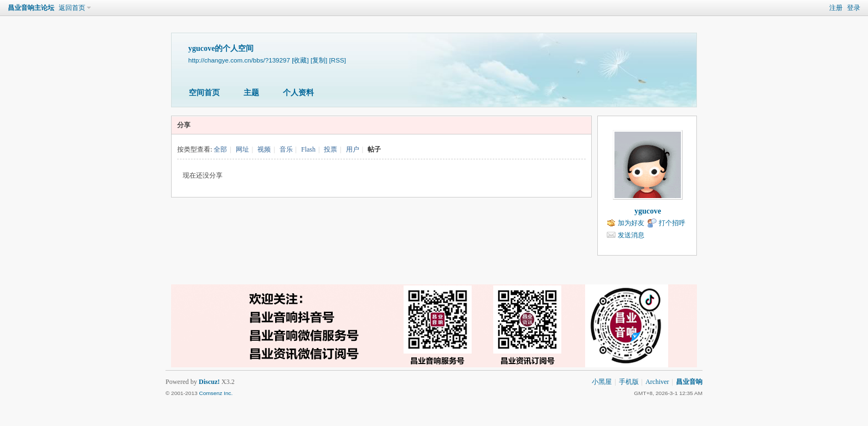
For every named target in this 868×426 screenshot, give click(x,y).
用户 (353, 149)
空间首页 (204, 93)
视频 (264, 149)
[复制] (319, 60)
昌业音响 (689, 382)
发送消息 (631, 235)
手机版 (629, 382)
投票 (330, 149)
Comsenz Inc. (216, 393)
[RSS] (338, 60)
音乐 (286, 149)
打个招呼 (672, 223)
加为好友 (631, 223)
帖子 (374, 149)
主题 (251, 93)
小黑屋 (602, 382)
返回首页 (72, 8)
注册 (836, 8)
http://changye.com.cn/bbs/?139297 (239, 60)
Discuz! (209, 382)
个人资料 (298, 93)
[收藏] (300, 60)
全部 (220, 149)
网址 (242, 149)
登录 (854, 8)
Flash (308, 149)
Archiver (657, 382)
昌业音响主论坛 (31, 8)
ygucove (648, 211)
